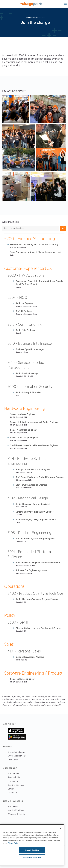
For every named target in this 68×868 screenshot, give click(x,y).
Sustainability (14, 777)
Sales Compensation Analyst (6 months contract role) (36, 252)
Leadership (13, 781)
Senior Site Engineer (25, 330)
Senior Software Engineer (22, 679)
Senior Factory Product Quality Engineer (35, 512)
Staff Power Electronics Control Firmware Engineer (40, 477)
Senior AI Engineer (25, 303)
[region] (32, 845)
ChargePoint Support (17, 752)
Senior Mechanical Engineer (23, 430)
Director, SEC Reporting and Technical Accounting (34, 245)
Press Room (13, 806)
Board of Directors (16, 785)
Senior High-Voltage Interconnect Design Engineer (34, 422)
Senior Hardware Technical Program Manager (37, 599)
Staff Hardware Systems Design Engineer (35, 539)
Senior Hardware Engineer (23, 414)
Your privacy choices (32, 857)
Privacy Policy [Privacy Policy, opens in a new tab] (13, 843)
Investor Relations (16, 810)
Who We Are (13, 773)
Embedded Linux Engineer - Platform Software (38, 563)
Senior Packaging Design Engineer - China (36, 520)
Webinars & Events (16, 814)
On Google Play (17, 737)
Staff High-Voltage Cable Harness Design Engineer (34, 445)
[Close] (61, 828)
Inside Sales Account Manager (30, 657)
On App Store (16, 731)
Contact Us (12, 793)
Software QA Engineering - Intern (32, 570)
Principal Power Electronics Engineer (33, 469)
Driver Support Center (17, 756)
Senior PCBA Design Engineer (24, 438)
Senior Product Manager (27, 373)
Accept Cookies (32, 850)
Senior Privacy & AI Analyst (29, 392)
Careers (11, 789)
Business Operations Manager (30, 349)
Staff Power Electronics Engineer (31, 485)
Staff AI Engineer (24, 311)
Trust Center (13, 760)
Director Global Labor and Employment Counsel (38, 628)
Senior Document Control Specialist (33, 504)
